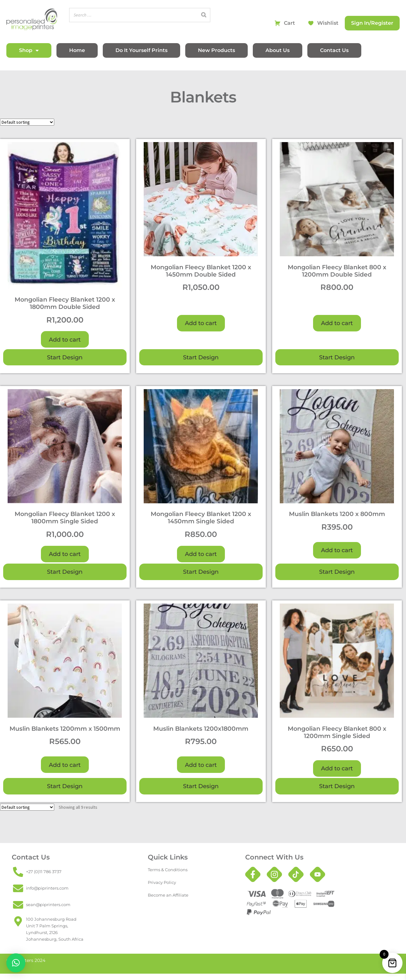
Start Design (65, 357)
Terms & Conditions (168, 870)
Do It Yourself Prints (141, 50)
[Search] (204, 15)
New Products (216, 50)
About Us (278, 50)
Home (77, 50)
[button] (16, 963)
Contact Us (334, 50)
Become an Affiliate (168, 895)
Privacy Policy (162, 882)
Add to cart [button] (65, 340)
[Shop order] (27, 122)
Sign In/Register (372, 23)
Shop (29, 50)
